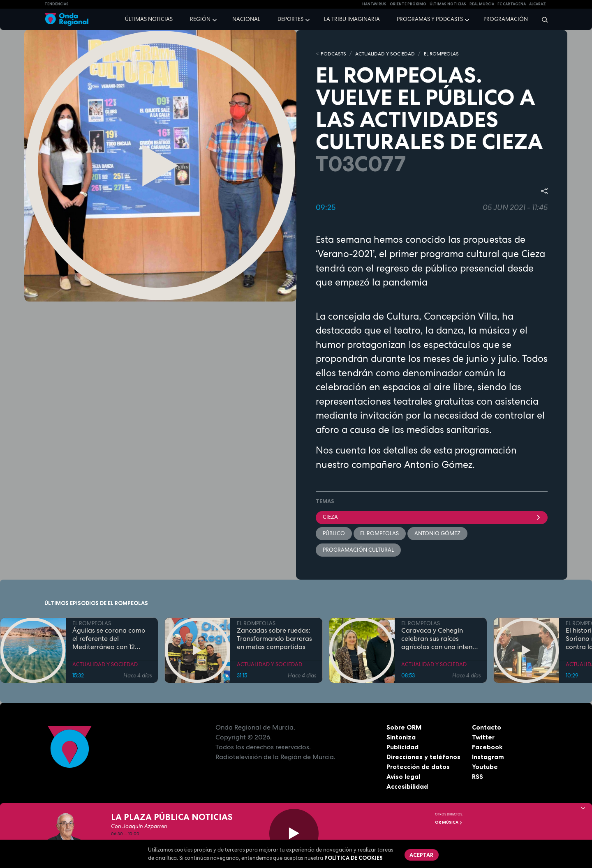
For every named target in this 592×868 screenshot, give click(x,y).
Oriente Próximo (408, 4)
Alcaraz (538, 4)
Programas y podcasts (430, 19)
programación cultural (358, 550)
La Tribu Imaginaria (352, 19)
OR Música (449, 822)
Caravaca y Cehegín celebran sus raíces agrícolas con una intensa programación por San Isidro (440, 640)
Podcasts (334, 54)
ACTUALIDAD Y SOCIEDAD (390, 54)
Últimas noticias (149, 19)
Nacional (246, 19)
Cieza (432, 517)
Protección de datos (419, 767)
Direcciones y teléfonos (424, 757)
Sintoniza (401, 738)
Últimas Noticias (448, 4)
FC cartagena (512, 4)
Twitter (484, 738)
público (334, 534)
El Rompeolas (380, 534)
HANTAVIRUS (374, 4)
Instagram (488, 757)
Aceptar (422, 855)
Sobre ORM (405, 728)
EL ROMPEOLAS (451, 54)
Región (200, 19)
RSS (478, 777)
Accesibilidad (407, 787)
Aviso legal (404, 777)
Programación (506, 19)
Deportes (290, 19)
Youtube (485, 767)
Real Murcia (482, 4)
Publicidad (403, 748)
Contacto (487, 728)
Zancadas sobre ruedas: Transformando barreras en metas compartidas (274, 640)
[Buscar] (542, 19)
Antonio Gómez (438, 534)
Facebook (487, 748)
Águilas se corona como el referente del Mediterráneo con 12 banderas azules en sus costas (109, 640)
